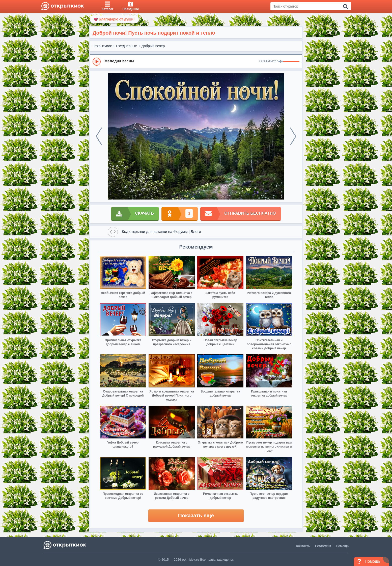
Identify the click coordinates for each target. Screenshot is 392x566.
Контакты (303, 546)
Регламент (323, 546)
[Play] (97, 62)
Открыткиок (102, 46)
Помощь (342, 546)
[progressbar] (291, 62)
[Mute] (281, 62)
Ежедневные (127, 46)
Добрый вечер (153, 46)
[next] (293, 136)
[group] (196, 61)
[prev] (99, 136)
